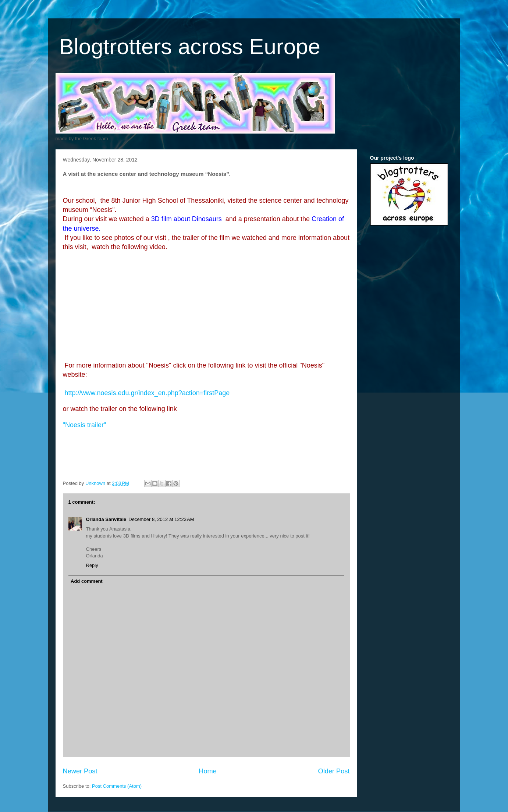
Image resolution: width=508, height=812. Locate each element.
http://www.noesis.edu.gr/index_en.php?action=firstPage (147, 393)
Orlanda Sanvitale (106, 519)
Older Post (334, 771)
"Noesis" (85, 425)
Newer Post (80, 771)
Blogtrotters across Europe (190, 47)
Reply (92, 565)
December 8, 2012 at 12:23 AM (161, 519)
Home (208, 771)
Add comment (87, 581)
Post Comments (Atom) (117, 786)
